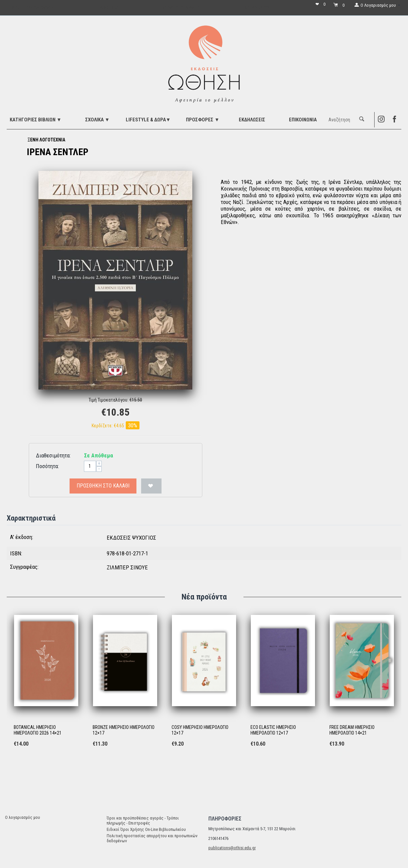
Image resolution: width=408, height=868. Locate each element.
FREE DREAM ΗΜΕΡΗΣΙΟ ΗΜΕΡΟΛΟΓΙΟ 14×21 (352, 730)
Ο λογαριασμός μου (23, 817)
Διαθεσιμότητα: (53, 455)
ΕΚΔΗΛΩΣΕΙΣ (252, 120)
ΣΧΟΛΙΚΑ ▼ (97, 120)
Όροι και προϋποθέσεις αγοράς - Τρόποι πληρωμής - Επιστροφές (143, 821)
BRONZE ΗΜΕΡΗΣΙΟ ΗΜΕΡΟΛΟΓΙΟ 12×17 (124, 730)
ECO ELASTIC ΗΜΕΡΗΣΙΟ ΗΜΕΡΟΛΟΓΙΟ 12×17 (273, 730)
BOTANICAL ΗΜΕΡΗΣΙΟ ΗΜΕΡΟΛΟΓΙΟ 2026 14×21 (38, 730)
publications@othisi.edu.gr (232, 848)
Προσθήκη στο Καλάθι (103, 486)
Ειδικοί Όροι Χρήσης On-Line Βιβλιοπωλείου (146, 829)
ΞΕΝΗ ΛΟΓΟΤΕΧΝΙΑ (46, 140)
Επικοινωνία (303, 120)
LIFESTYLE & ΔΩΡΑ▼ (148, 120)
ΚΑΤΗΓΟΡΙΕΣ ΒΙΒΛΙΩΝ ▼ (36, 120)
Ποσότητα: (47, 466)
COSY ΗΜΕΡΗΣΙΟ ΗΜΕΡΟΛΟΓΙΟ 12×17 (200, 730)
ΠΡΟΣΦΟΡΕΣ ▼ (203, 120)
